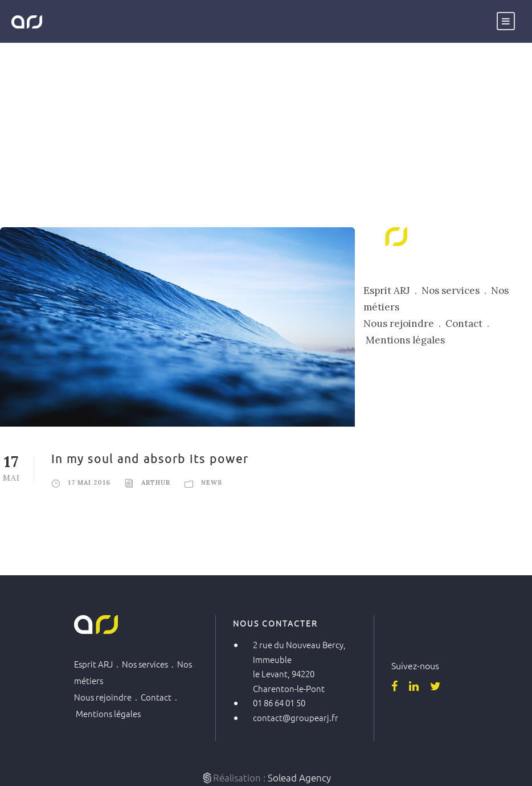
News (212, 482)
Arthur (156, 482)
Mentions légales (405, 340)
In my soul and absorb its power (150, 459)
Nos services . (456, 290)
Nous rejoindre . (404, 324)
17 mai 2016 (89, 482)
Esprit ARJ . (392, 290)
